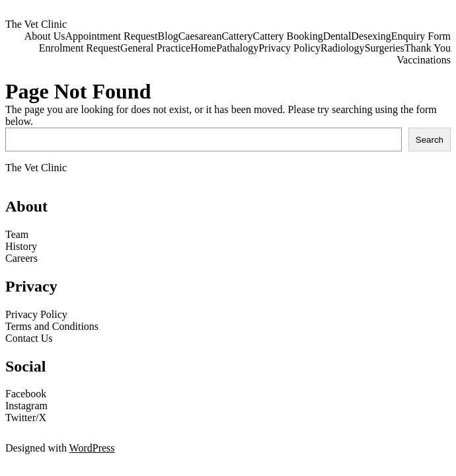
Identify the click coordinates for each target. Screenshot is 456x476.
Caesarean (200, 36)
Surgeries (385, 48)
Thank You (428, 48)
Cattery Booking (287, 36)
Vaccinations (424, 60)
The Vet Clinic (36, 24)
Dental (337, 36)
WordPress (92, 448)
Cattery (237, 36)
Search (430, 140)
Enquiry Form (421, 36)
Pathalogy (237, 48)
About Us (45, 36)
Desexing (371, 36)
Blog (168, 36)
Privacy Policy (289, 48)
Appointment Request (112, 36)
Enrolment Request (80, 48)
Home (203, 48)
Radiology (343, 48)
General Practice (155, 48)
